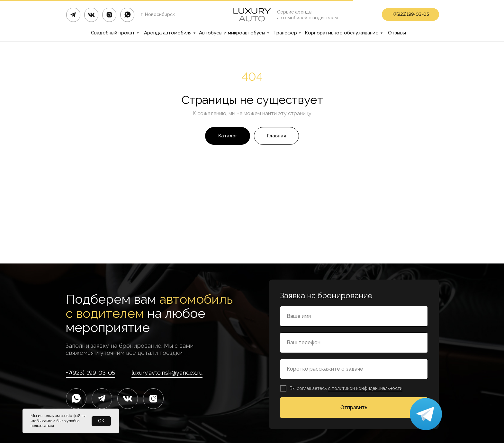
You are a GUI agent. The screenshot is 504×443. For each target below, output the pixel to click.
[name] (354, 316)
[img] (127, 15)
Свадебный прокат (113, 33)
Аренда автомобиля (168, 33)
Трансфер (285, 33)
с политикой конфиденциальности (365, 388)
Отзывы (397, 33)
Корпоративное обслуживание (342, 33)
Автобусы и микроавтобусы (232, 33)
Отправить (354, 407)
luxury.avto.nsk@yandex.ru (167, 373)
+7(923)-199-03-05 (90, 373)
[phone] (354, 343)
